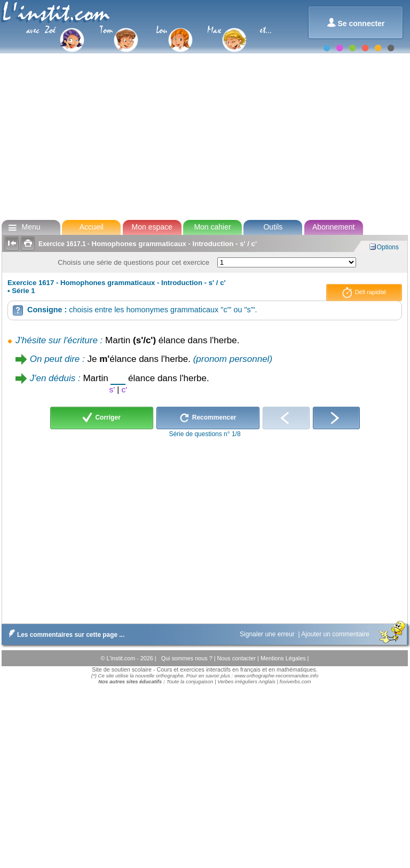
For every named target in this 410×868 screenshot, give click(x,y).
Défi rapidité (364, 293)
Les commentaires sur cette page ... (64, 635)
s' (112, 389)
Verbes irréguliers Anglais (246, 681)
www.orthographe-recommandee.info (276, 676)
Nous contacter (237, 658)
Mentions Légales (284, 658)
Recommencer (208, 418)
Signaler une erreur (268, 634)
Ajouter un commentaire (336, 634)
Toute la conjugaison (190, 681)
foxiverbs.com (295, 681)
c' (125, 389)
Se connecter (356, 23)
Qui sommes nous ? (188, 658)
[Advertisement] (204, 136)
